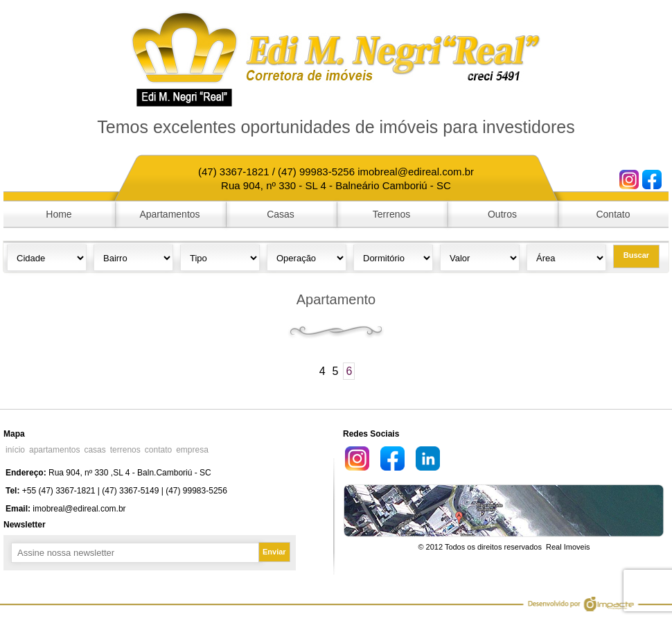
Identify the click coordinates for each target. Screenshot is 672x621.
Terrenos (391, 214)
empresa (192, 450)
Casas (281, 214)
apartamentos (54, 450)
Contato (613, 214)
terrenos (125, 450)
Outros (502, 214)
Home (59, 214)
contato (158, 450)
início (15, 450)
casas (95, 450)
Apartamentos (169, 214)
